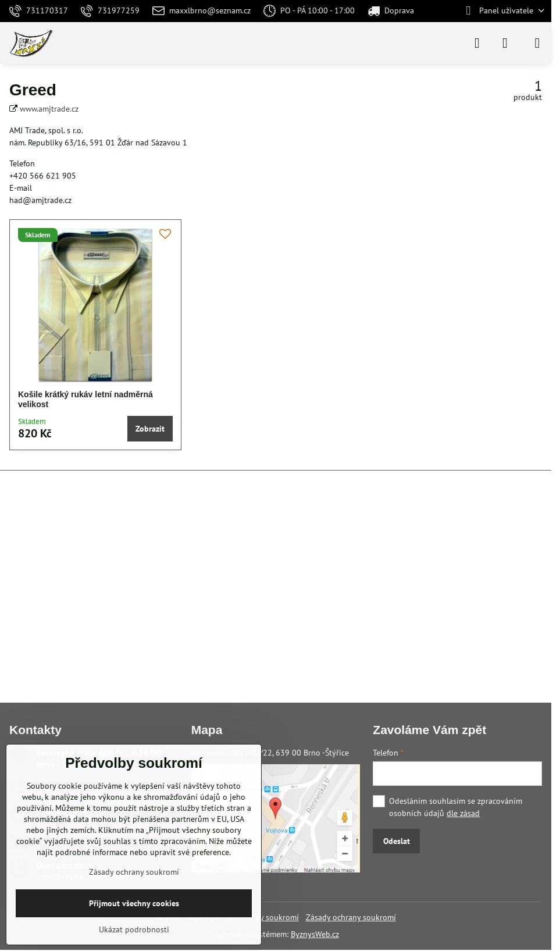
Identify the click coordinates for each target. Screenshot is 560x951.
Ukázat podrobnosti (134, 929)
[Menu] (537, 43)
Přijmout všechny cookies (134, 903)
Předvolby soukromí (263, 917)
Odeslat (397, 841)
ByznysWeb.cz (315, 934)
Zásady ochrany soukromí (351, 917)
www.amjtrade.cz (49, 109)
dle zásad (463, 813)
